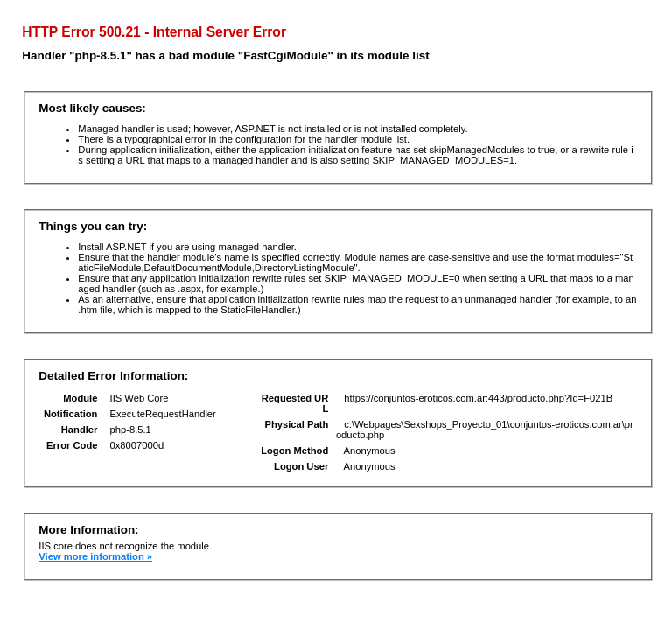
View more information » (95, 556)
